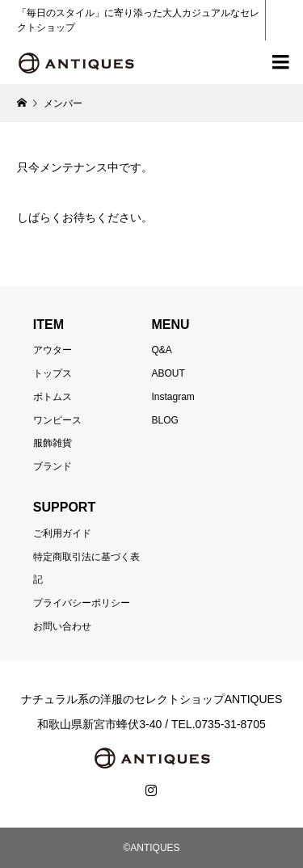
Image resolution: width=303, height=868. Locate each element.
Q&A (161, 350)
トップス (53, 373)
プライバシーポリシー (82, 603)
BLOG (164, 420)
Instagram (173, 397)
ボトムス (53, 397)
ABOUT (168, 373)
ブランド (53, 466)
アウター (53, 350)
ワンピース (57, 420)
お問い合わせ (62, 626)
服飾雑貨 (53, 443)
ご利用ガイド (62, 533)
